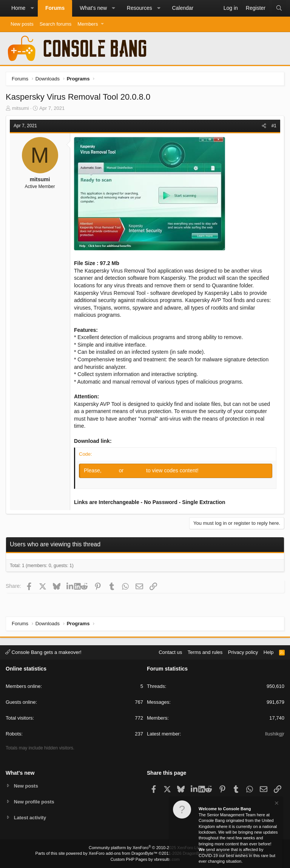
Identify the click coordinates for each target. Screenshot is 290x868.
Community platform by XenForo (145, 848)
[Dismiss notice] (276, 804)
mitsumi (21, 108)
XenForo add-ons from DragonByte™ (123, 853)
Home (18, 8)
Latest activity (30, 818)
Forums (55, 8)
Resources (140, 8)
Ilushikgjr (275, 734)
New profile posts (34, 801)
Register (136, 470)
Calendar (183, 8)
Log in (111, 470)
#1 (274, 126)
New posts (22, 24)
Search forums (56, 24)
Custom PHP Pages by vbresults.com (145, 859)
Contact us (170, 652)
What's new (93, 8)
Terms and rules (205, 652)
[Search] (279, 8)
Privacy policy (243, 652)
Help (269, 652)
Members (88, 24)
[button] (32, 8)
